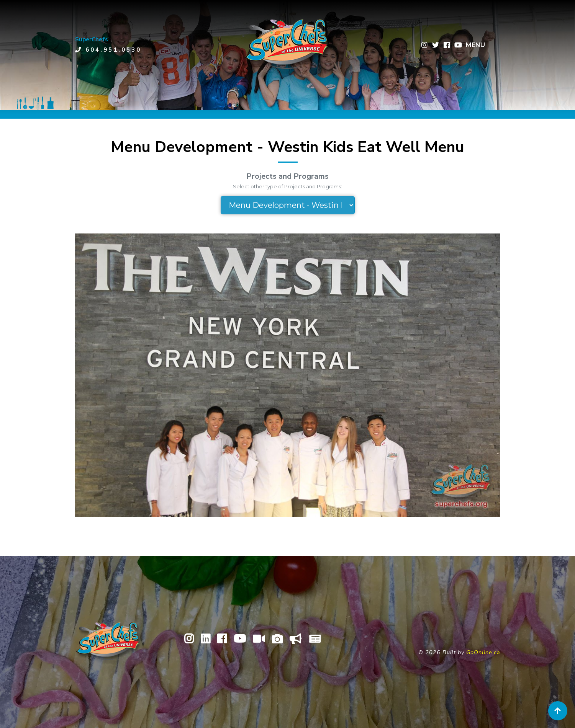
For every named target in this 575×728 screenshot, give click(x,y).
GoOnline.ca (483, 652)
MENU (475, 45)
